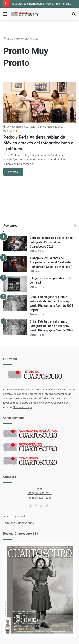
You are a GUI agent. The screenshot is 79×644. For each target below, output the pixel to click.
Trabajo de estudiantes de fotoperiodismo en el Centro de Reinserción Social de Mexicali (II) (52, 262)
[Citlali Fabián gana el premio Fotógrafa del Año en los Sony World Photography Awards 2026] (15, 327)
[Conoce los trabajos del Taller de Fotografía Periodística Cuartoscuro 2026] (15, 244)
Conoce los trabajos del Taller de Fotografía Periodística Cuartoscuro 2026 (51, 242)
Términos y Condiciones (18, 523)
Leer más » (13, 172)
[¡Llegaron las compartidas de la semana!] (15, 284)
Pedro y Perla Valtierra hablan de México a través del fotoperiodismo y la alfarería (38, 143)
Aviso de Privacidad (16, 516)
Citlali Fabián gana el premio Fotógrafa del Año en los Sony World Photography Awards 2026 (51, 326)
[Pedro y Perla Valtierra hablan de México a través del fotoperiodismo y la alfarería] (39, 102)
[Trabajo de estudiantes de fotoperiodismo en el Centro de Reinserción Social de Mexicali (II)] (15, 264)
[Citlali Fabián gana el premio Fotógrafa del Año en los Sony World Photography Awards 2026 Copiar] (15, 303)
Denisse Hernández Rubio (21, 127)
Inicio (8, 39)
